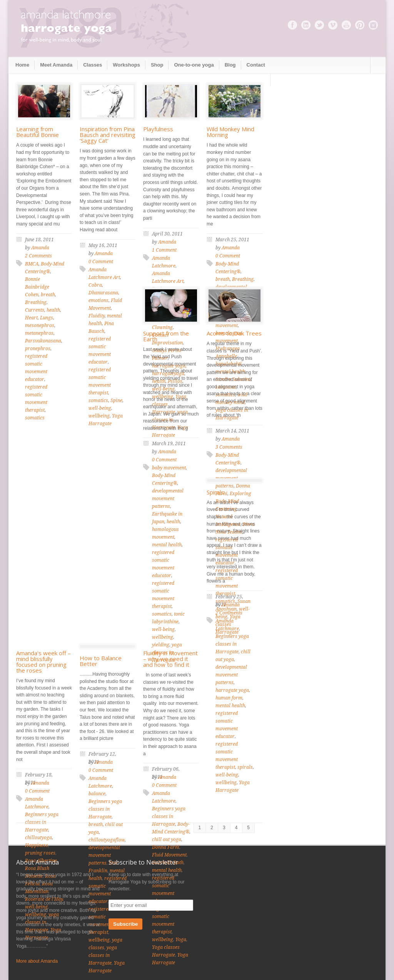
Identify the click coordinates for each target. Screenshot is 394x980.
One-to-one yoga (194, 65)
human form (229, 698)
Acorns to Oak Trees (234, 333)
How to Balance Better (101, 661)
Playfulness (158, 129)
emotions (98, 301)
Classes (93, 65)
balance (97, 794)
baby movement (169, 468)
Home (22, 65)
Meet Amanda (56, 65)
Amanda (40, 248)
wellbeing (99, 416)
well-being (100, 408)
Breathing (36, 302)
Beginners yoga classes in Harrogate (232, 644)
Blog (230, 65)
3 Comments (229, 447)
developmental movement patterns (168, 499)
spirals (245, 767)
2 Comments (38, 256)
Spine (116, 401)
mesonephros (40, 326)
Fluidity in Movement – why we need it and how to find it (170, 659)
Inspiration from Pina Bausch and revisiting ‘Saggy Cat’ (108, 135)
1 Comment (164, 250)
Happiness (37, 845)
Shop (157, 65)
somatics (35, 418)
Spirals (215, 492)
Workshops (126, 65)
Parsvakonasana (43, 341)
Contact (256, 65)
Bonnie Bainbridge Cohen (37, 287)
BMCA (32, 264)
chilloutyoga (38, 838)
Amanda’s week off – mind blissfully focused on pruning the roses (43, 662)
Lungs (47, 318)
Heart (31, 318)
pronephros (38, 349)
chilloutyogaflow (107, 840)
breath (48, 295)
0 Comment (101, 262)
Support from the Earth (166, 336)
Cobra (95, 285)
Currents (35, 310)
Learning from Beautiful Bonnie (38, 132)
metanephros (39, 333)
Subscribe (125, 924)
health (53, 310)
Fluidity (97, 316)
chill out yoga (167, 840)
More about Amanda (37, 961)
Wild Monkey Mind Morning (230, 132)
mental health (167, 545)
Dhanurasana (103, 293)
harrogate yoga (232, 690)
